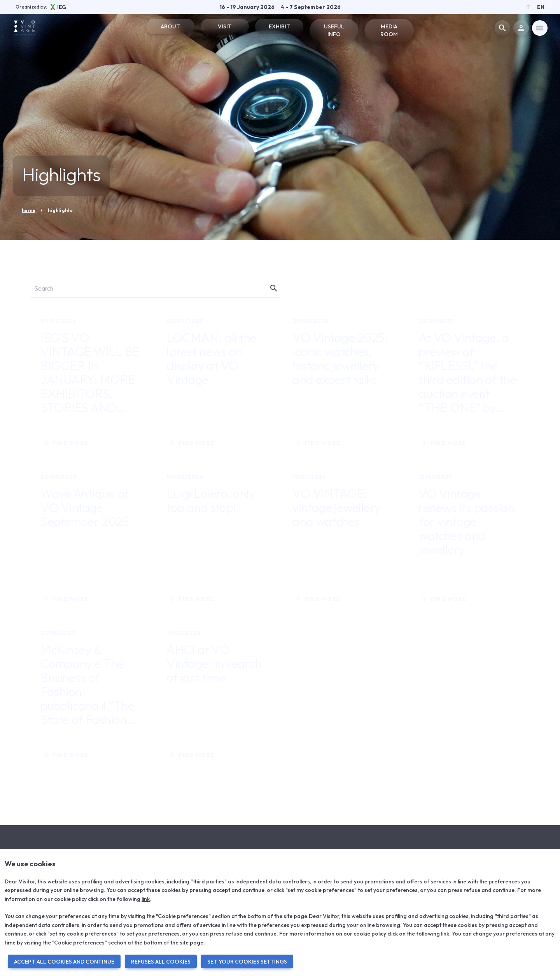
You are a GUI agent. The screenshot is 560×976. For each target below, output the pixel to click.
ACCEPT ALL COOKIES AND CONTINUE (64, 962)
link (146, 899)
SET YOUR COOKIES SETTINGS (247, 962)
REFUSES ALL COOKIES (161, 962)
